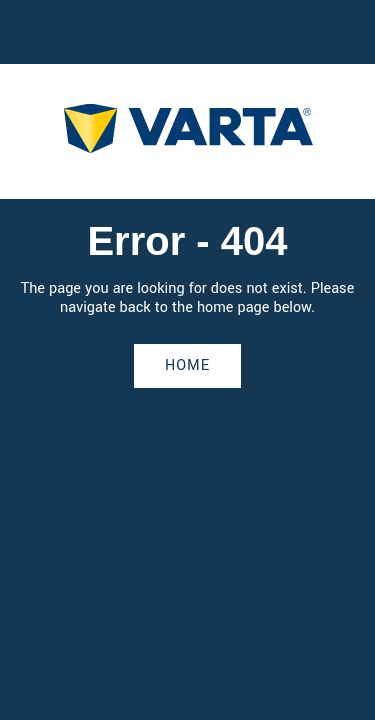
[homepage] (188, 131)
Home (187, 365)
